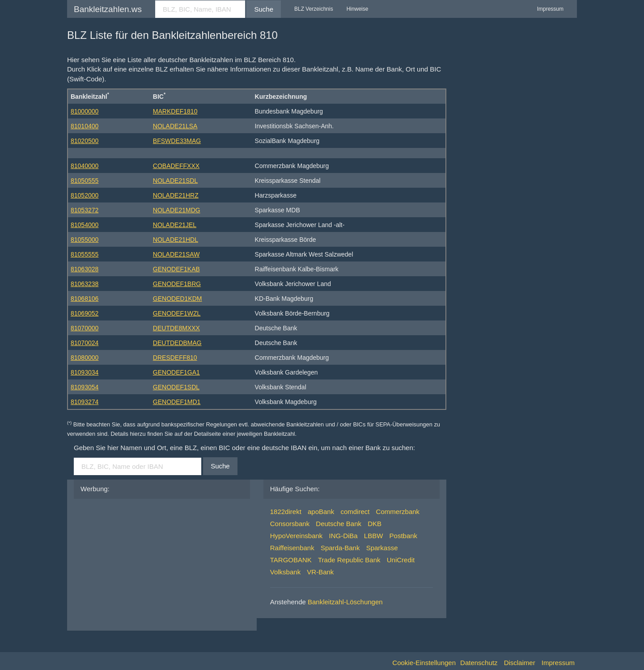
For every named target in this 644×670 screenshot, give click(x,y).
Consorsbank (290, 524)
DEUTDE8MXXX (176, 328)
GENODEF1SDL (176, 387)
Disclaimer (520, 663)
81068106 (85, 299)
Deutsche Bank (339, 524)
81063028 (85, 269)
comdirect (355, 512)
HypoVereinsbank (297, 536)
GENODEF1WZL (177, 313)
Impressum (550, 9)
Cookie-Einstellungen (424, 663)
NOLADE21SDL (175, 181)
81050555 (85, 181)
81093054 (85, 387)
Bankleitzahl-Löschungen (345, 602)
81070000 (85, 328)
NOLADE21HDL (176, 240)
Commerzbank (398, 512)
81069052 (85, 313)
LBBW (374, 536)
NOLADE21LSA (175, 126)
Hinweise (358, 9)
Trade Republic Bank (349, 560)
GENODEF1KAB (176, 269)
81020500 (85, 141)
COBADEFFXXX (176, 166)
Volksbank (285, 572)
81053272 (85, 210)
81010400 (85, 126)
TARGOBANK (291, 560)
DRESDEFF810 (175, 358)
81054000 (85, 225)
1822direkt (286, 512)
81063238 (85, 284)
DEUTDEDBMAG (177, 343)
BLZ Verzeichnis (314, 9)
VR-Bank (320, 572)
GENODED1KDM (178, 299)
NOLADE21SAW (176, 254)
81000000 (85, 111)
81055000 (85, 240)
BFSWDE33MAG (177, 141)
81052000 (85, 195)
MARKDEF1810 (175, 111)
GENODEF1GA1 (176, 372)
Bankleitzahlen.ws (108, 9)
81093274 (85, 402)
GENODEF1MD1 (177, 402)
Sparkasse (382, 548)
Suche (264, 9)
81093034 (85, 372)
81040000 (85, 166)
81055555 (85, 254)
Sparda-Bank (340, 548)
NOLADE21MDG (177, 210)
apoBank (321, 512)
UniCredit (401, 560)
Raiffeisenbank (292, 548)
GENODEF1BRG (177, 284)
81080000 (85, 358)
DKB (375, 524)
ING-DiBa (343, 536)
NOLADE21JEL (175, 225)
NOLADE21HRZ (176, 195)
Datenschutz (479, 663)
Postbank (404, 536)
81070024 (85, 343)
